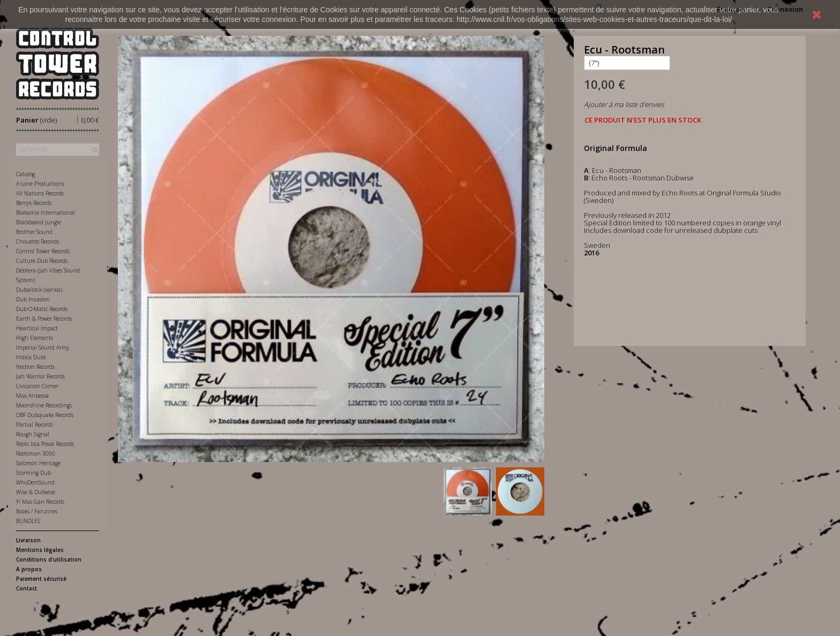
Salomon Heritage (38, 463)
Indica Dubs (31, 357)
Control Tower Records (43, 251)
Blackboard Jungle (39, 222)
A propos (29, 569)
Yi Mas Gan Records (40, 502)
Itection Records (35, 367)
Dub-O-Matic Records (42, 309)
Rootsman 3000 (36, 453)
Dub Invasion (33, 299)
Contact (27, 588)
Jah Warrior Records (40, 376)
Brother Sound (34, 232)
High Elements (35, 338)
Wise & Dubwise (36, 492)
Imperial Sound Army (43, 347)
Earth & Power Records (44, 319)
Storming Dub (33, 473)
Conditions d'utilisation (49, 559)
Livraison (28, 540)
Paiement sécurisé (41, 579)
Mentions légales (40, 550)
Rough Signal (33, 434)
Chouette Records (37, 241)
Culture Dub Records (42, 261)
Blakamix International (46, 213)
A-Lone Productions (40, 184)
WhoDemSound (35, 482)
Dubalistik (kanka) (39, 290)
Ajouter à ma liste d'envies (624, 104)
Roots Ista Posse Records (45, 444)
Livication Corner (37, 386)
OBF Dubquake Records (45, 415)
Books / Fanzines (37, 511)
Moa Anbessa (32, 396)
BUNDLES (28, 521)
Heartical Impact (37, 328)
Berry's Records (34, 203)
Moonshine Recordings (44, 405)
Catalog (25, 174)
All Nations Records (40, 193)
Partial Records (35, 425)
